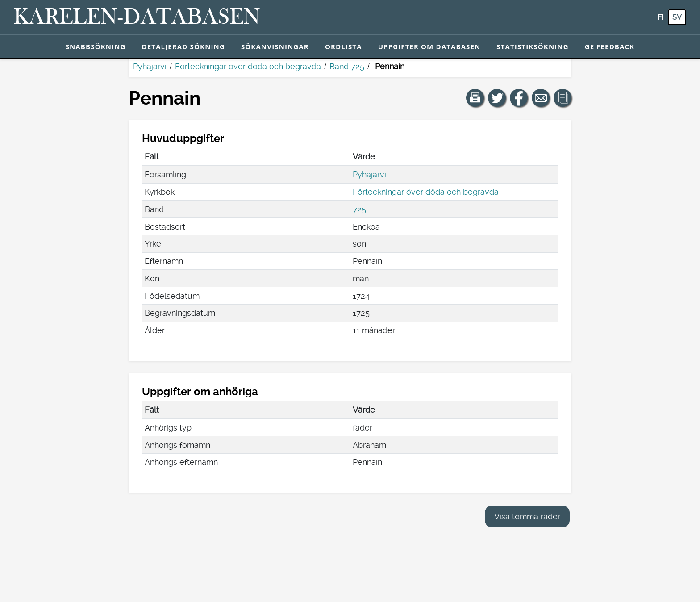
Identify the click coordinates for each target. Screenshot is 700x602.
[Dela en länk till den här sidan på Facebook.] (519, 98)
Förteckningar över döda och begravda (248, 66)
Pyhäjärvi (150, 66)
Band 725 (347, 66)
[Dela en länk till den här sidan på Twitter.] (497, 98)
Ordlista (344, 46)
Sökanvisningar (275, 46)
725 (359, 209)
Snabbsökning (96, 46)
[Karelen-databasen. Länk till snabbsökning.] (137, 17)
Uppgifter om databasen (429, 46)
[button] (475, 98)
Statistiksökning (532, 46)
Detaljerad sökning (183, 46)
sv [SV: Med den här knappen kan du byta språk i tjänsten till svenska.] (677, 17)
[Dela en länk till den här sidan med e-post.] (541, 98)
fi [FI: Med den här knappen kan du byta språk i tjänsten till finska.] (660, 17)
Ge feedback (610, 46)
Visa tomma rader (527, 516)
